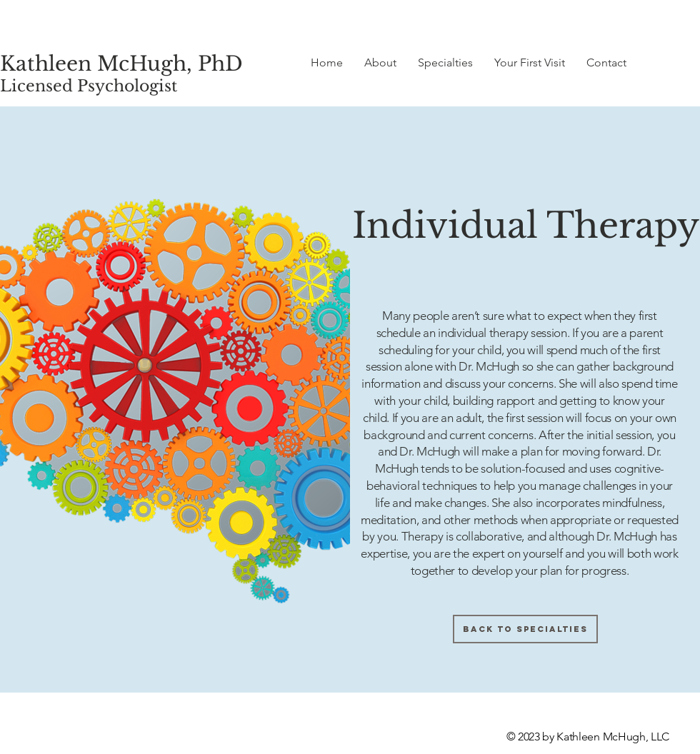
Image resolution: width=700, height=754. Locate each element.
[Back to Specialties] (525, 629)
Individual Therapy (526, 225)
